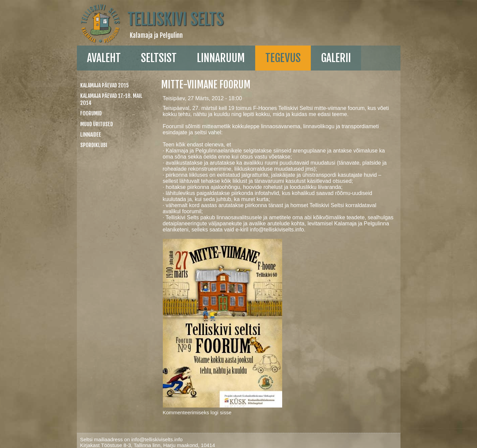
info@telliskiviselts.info (277, 230)
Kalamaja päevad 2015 (105, 85)
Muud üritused (97, 124)
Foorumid (91, 113)
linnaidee (91, 135)
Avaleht (104, 58)
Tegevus (283, 58)
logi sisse (221, 412)
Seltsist (159, 58)
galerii (336, 58)
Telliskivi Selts (175, 19)
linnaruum (221, 58)
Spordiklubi (94, 145)
